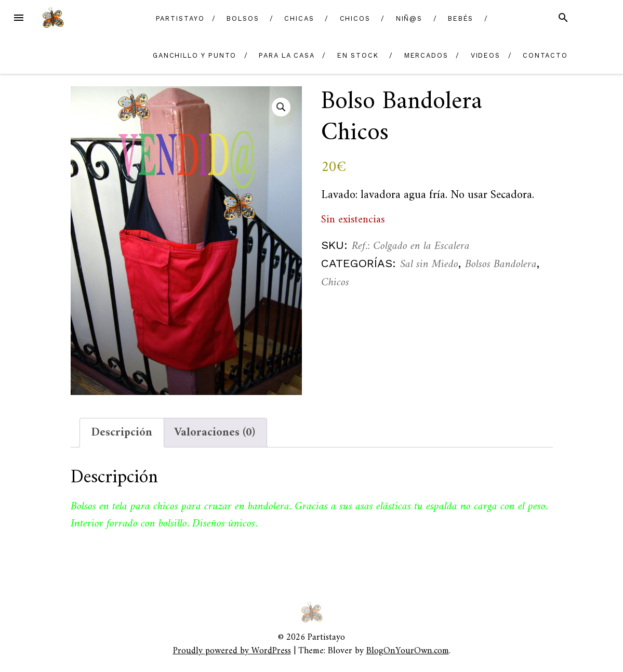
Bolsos (243, 18)
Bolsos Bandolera (501, 264)
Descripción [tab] (122, 433)
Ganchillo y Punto (195, 55)
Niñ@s (409, 18)
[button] (281, 107)
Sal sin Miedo (429, 264)
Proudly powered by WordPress (232, 651)
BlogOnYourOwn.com (408, 651)
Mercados (426, 55)
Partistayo (180, 18)
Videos (486, 55)
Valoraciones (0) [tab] (215, 433)
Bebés (461, 18)
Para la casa (287, 55)
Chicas (299, 18)
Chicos (355, 18)
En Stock (358, 55)
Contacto (545, 55)
